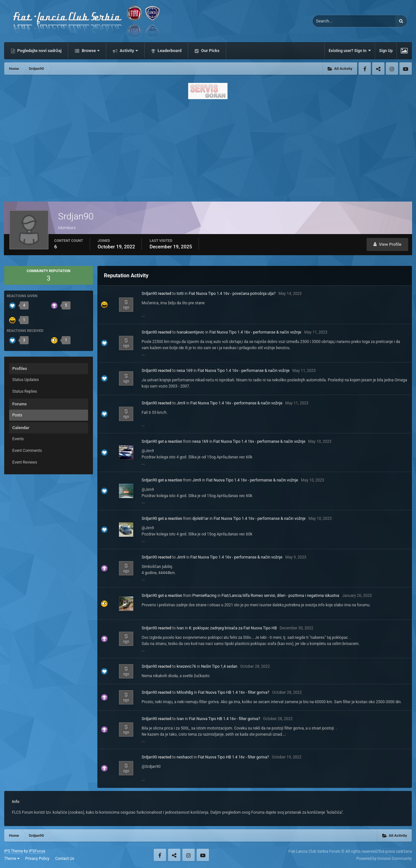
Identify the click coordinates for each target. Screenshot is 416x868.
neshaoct (185, 757)
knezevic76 (187, 666)
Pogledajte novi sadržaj (39, 51)
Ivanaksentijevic (191, 332)
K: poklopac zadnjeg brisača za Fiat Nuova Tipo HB (233, 628)
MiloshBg (185, 692)
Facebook (365, 69)
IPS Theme (14, 851)
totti (180, 294)
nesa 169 (185, 371)
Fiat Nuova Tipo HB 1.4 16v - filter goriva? (234, 692)
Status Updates (26, 380)
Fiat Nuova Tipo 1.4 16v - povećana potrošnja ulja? (232, 294)
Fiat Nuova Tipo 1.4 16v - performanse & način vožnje (255, 332)
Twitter (378, 69)
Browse (90, 51)
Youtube (406, 69)
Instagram (392, 69)
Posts (17, 415)
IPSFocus (37, 851)
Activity (128, 51)
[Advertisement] (208, 149)
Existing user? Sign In (350, 51)
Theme (12, 859)
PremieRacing (204, 596)
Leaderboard (169, 51)
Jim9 (181, 403)
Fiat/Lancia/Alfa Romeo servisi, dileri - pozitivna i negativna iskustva (280, 596)
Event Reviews (25, 462)
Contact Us (65, 859)
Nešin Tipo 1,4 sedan (219, 666)
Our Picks (210, 51)
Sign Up (386, 51)
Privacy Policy (37, 859)
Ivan (180, 628)
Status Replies (25, 391)
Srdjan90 (149, 294)
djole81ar (201, 519)
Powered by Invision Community (384, 859)
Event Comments (27, 451)
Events (18, 439)
